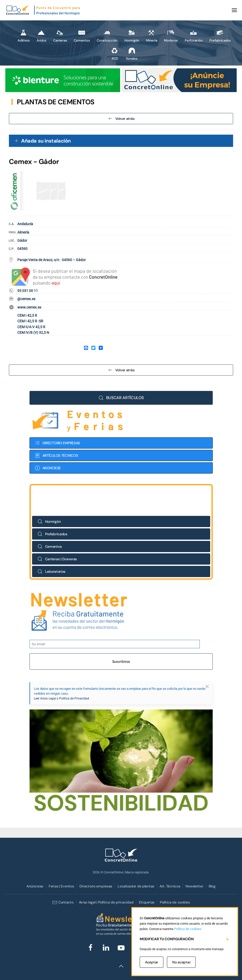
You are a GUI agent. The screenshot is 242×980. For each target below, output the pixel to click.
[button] (234, 10)
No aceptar (181, 962)
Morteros (171, 36)
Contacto (63, 902)
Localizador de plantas (136, 886)
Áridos (41, 36)
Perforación (194, 36)
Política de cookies (175, 902)
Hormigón (132, 36)
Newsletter (194, 886)
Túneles (132, 54)
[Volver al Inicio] (43, 10)
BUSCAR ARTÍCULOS (121, 398)
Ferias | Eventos (61, 886)
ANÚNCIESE (48, 468)
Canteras (60, 36)
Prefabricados (220, 36)
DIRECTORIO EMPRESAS (58, 443)
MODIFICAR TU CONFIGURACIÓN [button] (167, 939)
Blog (212, 886)
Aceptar (152, 962)
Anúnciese (35, 886)
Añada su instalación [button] (46, 141)
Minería (152, 36)
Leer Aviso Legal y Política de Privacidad (61, 698)
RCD (115, 54)
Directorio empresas (96, 886)
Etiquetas (147, 902)
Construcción (107, 36)
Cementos (82, 36)
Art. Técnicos (170, 886)
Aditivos (24, 36)
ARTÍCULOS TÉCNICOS (56, 455)
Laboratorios (52, 571)
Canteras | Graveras (57, 559)
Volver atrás (121, 119)
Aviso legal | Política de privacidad (106, 902)
